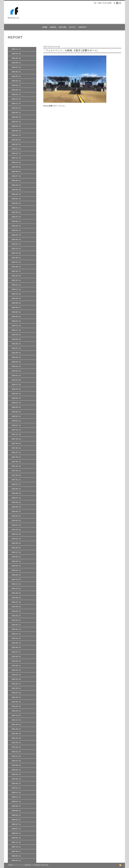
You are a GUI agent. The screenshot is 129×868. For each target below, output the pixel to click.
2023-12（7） (17, 153)
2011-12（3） (17, 715)
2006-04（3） (17, 860)
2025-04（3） (17, 81)
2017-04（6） (17, 466)
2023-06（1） (17, 181)
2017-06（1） (17, 457)
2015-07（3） (17, 552)
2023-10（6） (17, 162)
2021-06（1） (17, 267)
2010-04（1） (17, 774)
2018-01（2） (17, 425)
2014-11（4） (17, 584)
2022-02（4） (17, 239)
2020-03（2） (17, 312)
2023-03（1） (17, 194)
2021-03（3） (17, 276)
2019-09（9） (17, 339)
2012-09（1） (17, 684)
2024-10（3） (17, 108)
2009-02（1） (17, 824)
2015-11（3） (17, 534)
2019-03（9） (17, 366)
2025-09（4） (17, 58)
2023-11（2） (17, 158)
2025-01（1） (17, 94)
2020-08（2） (17, 303)
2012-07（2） (17, 693)
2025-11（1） (17, 49)
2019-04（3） (17, 362)
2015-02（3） (17, 575)
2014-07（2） (17, 602)
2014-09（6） (17, 593)
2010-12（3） (17, 752)
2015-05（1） (17, 561)
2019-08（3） (17, 344)
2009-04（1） (17, 820)
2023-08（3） (17, 171)
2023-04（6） (17, 190)
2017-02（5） (17, 475)
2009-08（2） (17, 811)
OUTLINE (63, 27)
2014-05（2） (17, 611)
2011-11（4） (17, 720)
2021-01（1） (17, 280)
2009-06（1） (17, 815)
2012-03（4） (17, 702)
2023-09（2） (17, 167)
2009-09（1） (17, 806)
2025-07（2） (17, 67)
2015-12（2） (17, 530)
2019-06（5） (17, 353)
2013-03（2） (17, 661)
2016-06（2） (17, 502)
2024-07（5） (17, 122)
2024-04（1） (17, 135)
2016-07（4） (17, 498)
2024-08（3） (17, 117)
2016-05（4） (17, 507)
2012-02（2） (17, 706)
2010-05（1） (17, 770)
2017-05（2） (17, 462)
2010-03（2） (17, 779)
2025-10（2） (17, 54)
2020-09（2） (17, 298)
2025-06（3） (17, 72)
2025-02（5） (17, 90)
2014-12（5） (17, 579)
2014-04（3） (17, 616)
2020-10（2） (17, 294)
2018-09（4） (17, 394)
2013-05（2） (17, 656)
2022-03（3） (17, 235)
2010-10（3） (17, 761)
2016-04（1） (17, 511)
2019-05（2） (17, 357)
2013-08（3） (17, 647)
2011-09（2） (17, 724)
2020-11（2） (17, 289)
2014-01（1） (17, 629)
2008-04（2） (17, 833)
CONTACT (83, 27)
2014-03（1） (17, 620)
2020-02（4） (17, 317)
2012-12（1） (17, 675)
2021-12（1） (17, 249)
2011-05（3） (17, 734)
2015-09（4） (17, 543)
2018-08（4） (17, 398)
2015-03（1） (17, 570)
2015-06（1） (17, 557)
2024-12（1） (17, 99)
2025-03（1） (17, 85)
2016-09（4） (17, 489)
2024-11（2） (17, 103)
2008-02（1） (17, 838)
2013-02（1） (17, 666)
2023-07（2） (17, 176)
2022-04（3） (17, 230)
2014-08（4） (17, 598)
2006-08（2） (17, 856)
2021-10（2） (17, 253)
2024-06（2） (17, 126)
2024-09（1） (17, 113)
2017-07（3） (17, 453)
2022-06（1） (17, 221)
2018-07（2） (17, 403)
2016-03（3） (17, 516)
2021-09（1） (17, 258)
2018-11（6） (17, 385)
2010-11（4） (17, 756)
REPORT (72, 27)
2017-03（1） (17, 471)
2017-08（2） (17, 448)
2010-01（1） (17, 788)
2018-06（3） (17, 407)
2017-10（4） (17, 439)
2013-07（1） (17, 652)
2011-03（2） (17, 743)
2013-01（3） (17, 670)
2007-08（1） (17, 851)
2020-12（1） (17, 285)
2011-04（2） (17, 738)
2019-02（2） (17, 371)
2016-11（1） (17, 484)
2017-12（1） (17, 430)
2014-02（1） (17, 625)
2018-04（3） (17, 416)
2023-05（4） (17, 185)
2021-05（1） (17, 271)
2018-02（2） (17, 421)
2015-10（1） (17, 539)
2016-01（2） (17, 525)
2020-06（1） (17, 307)
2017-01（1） (17, 480)
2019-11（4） (17, 330)
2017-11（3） (17, 434)
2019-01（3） (17, 375)
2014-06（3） (17, 607)
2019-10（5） (17, 335)
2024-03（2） (17, 140)
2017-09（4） (17, 443)
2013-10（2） (17, 638)
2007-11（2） (17, 842)
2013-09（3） (17, 643)
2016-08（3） (17, 493)
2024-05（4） (17, 131)
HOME (45, 27)
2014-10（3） (17, 588)
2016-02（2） (17, 520)
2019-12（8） (17, 326)
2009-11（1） (17, 797)
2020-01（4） (17, 321)
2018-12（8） (17, 380)
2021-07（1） (17, 262)
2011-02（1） (17, 747)
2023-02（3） (17, 199)
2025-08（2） (17, 63)
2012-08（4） (17, 688)
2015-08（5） (17, 548)
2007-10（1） (17, 847)
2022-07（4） (17, 217)
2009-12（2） (17, 792)
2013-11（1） (17, 634)
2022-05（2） (17, 226)
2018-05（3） (17, 412)
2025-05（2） (17, 76)
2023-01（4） (17, 203)
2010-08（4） (17, 765)
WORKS (53, 27)
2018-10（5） (17, 389)
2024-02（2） (17, 144)
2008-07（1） (17, 829)
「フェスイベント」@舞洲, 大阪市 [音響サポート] (70, 50)
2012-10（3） (17, 679)
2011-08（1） (17, 729)
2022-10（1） (17, 208)
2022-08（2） (17, 212)
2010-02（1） (17, 783)
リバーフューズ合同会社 (22, 865)
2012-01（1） (17, 711)
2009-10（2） (17, 802)
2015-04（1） (17, 566)
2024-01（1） (17, 149)
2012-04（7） (17, 697)
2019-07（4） (17, 348)
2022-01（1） (17, 244)
